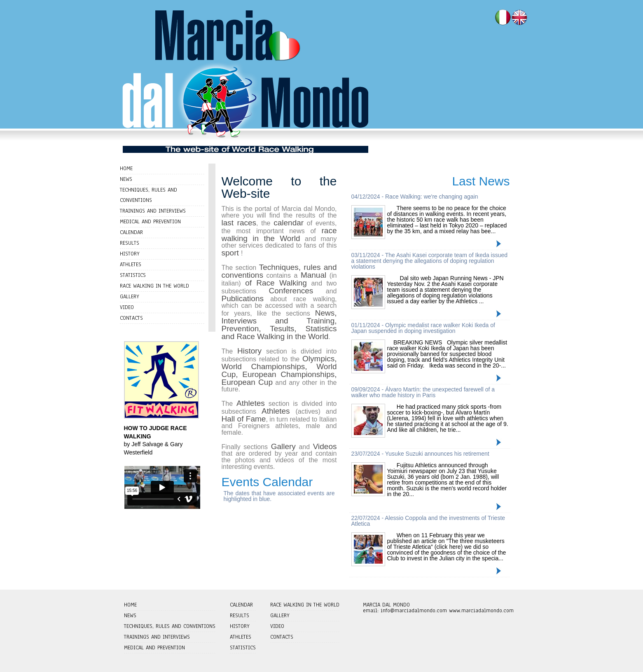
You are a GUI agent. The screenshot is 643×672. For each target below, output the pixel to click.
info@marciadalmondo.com (414, 611)
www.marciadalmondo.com (481, 611)
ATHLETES (131, 265)
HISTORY (130, 254)
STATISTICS (133, 275)
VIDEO (127, 307)
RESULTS (130, 243)
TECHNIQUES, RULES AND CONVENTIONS (170, 626)
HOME (126, 169)
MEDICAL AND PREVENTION (150, 222)
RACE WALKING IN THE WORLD (154, 286)
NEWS (126, 179)
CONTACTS (131, 318)
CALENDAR (131, 232)
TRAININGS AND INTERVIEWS (153, 211)
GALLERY (130, 297)
